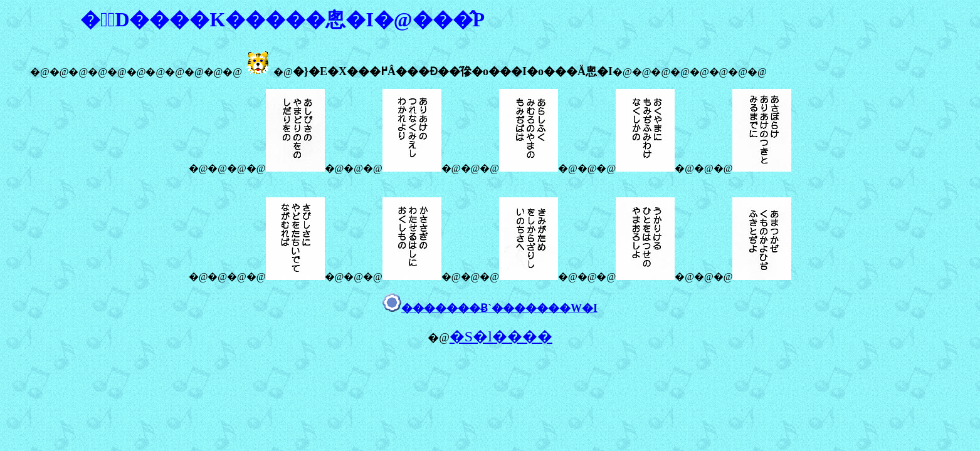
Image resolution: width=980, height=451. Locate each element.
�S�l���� (501, 336)
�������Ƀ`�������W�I (499, 308)
